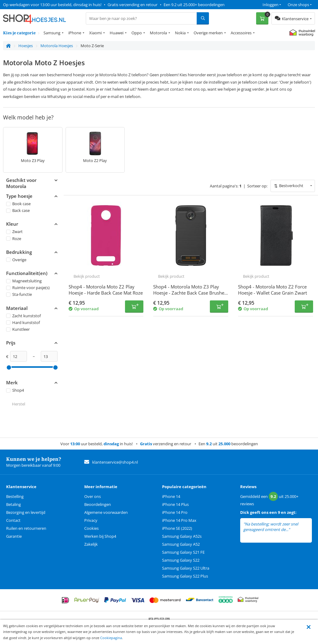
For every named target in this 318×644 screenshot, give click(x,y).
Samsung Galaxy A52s (182, 536)
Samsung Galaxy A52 (181, 544)
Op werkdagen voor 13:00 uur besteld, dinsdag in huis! (52, 5)
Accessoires (241, 33)
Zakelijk (91, 544)
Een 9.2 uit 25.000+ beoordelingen (194, 5)
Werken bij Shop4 (100, 536)
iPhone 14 (171, 496)
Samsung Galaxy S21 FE (183, 552)
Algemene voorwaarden (106, 512)
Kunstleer (18, 329)
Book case (18, 204)
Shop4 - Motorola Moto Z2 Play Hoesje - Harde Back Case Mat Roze (106, 290)
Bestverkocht (291, 186)
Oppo (137, 33)
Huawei (117, 33)
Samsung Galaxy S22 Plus (185, 576)
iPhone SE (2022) (177, 528)
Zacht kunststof (23, 316)
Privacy (91, 520)
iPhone (75, 33)
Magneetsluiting (24, 281)
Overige (16, 260)
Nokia (180, 33)
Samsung (52, 33)
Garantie (14, 536)
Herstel (19, 404)
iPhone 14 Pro (175, 512)
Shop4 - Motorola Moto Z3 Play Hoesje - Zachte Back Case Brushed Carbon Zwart (190, 293)
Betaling (13, 504)
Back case (18, 210)
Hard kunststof (23, 322)
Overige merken (208, 33)
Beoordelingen (98, 504)
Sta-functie (19, 295)
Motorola (158, 33)
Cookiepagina (111, 638)
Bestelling (15, 496)
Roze (14, 239)
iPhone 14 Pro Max (179, 520)
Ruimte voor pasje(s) (28, 288)
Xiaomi (95, 33)
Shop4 (15, 390)
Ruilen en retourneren (26, 528)
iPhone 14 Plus (175, 504)
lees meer (299, 530)
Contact (13, 520)
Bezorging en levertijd (26, 512)
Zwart (14, 232)
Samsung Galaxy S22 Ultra (186, 568)
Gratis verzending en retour (132, 5)
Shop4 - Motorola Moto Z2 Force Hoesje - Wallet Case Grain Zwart (273, 290)
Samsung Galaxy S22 (181, 560)
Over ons (93, 496)
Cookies (91, 528)
